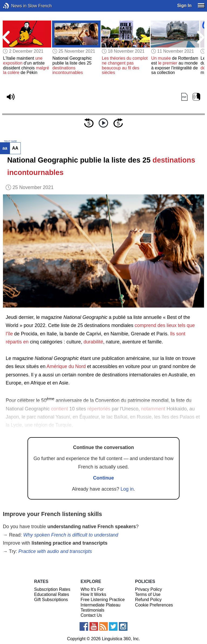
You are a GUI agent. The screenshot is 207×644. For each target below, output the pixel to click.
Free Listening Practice (103, 600)
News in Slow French (14, 6)
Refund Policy (148, 600)
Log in (127, 489)
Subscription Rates (52, 589)
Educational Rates (51, 594)
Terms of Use (148, 594)
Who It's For (92, 589)
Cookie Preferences (154, 605)
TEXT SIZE (10, 141)
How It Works (93, 594)
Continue (103, 478)
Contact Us (91, 615)
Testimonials (92, 610)
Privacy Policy (149, 589)
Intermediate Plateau (101, 605)
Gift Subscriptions (51, 600)
